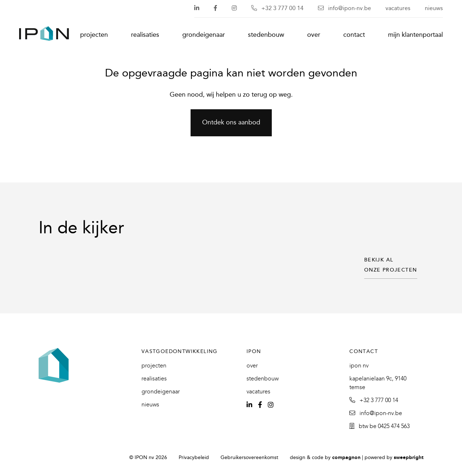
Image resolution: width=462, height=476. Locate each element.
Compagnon (346, 458)
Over (314, 35)
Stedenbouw (266, 35)
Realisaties (145, 35)
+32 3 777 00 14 (277, 8)
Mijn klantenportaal (415, 35)
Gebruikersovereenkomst (249, 458)
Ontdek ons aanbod (231, 123)
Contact (354, 35)
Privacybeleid (194, 458)
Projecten (94, 35)
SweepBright (409, 458)
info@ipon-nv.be (345, 8)
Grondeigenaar (204, 35)
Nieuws (434, 8)
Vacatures (398, 8)
